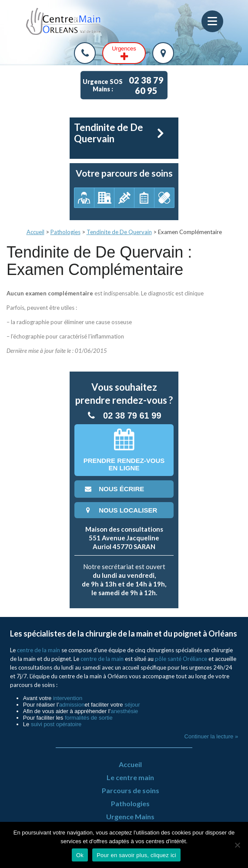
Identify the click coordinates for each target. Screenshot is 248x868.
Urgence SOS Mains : (125, 85)
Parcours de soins (131, 790)
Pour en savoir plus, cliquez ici (136, 855)
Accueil (35, 232)
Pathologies (65, 232)
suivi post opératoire (56, 724)
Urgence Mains (130, 816)
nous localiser (120, 510)
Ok (80, 855)
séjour (132, 705)
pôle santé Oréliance (181, 659)
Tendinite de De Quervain (119, 232)
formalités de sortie (89, 718)
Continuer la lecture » (211, 736)
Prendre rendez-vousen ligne (124, 450)
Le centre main (130, 777)
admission (72, 705)
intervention (68, 698)
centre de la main (39, 650)
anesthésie (124, 711)
